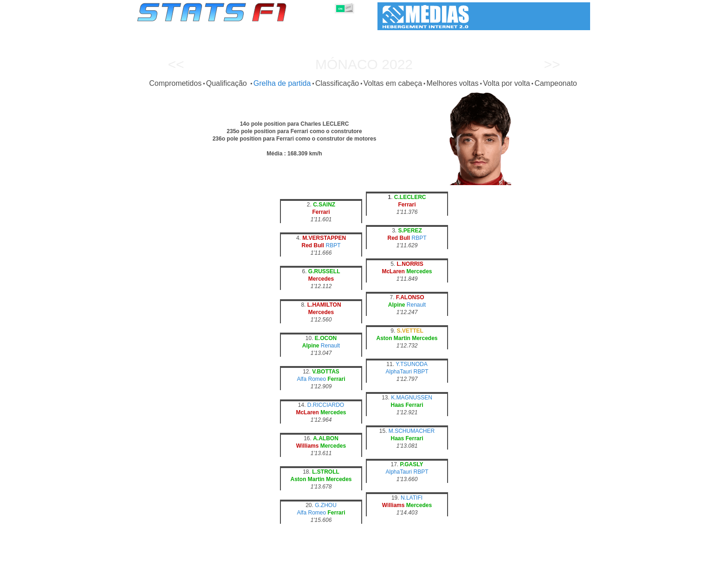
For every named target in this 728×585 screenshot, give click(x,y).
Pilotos (298, 576)
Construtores (334, 576)
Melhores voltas (453, 83)
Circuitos (456, 576)
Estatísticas (168, 576)
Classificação (337, 83)
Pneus (399, 576)
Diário (485, 576)
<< (176, 64)
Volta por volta (506, 83)
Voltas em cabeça (393, 83)
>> (552, 64)
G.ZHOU (326, 505)
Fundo (543, 576)
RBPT (333, 245)
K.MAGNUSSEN (412, 398)
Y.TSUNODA (411, 364)
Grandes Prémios (257, 576)
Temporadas (208, 576)
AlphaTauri (399, 372)
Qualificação (228, 83)
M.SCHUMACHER (412, 431)
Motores (371, 576)
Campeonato (556, 83)
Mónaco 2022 (364, 64)
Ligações (514, 576)
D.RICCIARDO (326, 405)
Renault (416, 305)
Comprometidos (175, 83)
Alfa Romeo (311, 379)
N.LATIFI (412, 498)
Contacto (573, 576)
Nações (426, 576)
